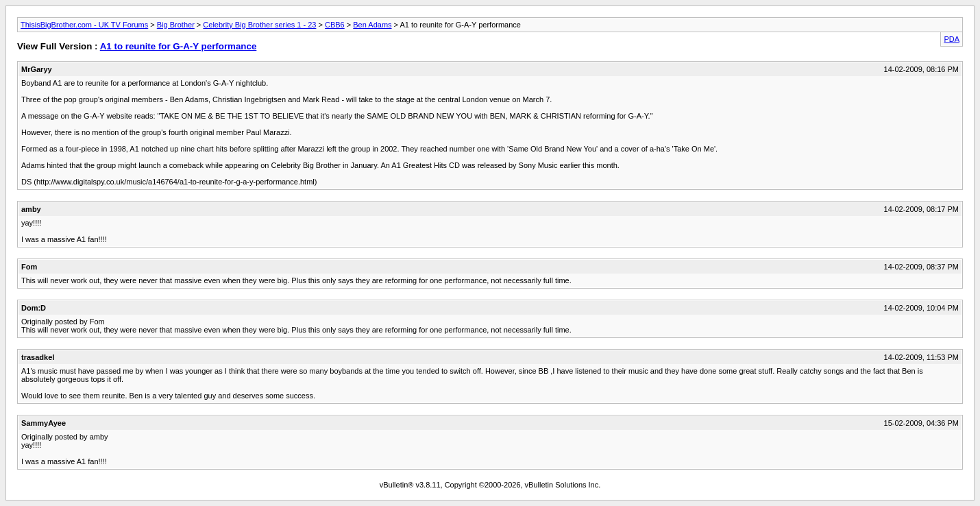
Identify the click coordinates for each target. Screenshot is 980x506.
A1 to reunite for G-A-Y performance (179, 46)
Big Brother (176, 25)
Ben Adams (372, 25)
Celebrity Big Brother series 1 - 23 (259, 25)
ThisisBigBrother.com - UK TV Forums (84, 25)
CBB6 (335, 25)
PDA (952, 39)
